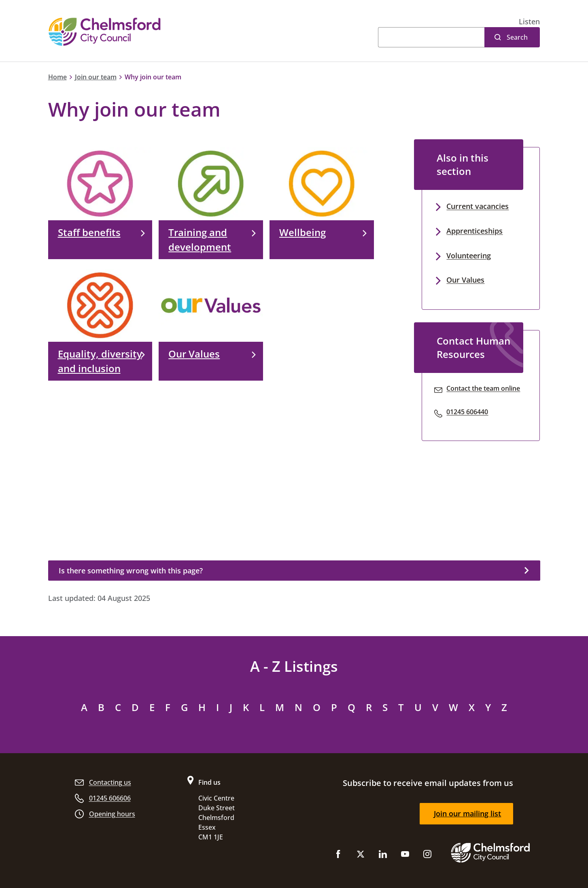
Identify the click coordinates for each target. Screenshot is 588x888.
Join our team (96, 77)
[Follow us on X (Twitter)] (361, 856)
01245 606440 (467, 412)
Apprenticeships (474, 231)
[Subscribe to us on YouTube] (405, 856)
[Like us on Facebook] (338, 856)
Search (517, 37)
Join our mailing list (467, 813)
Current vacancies (478, 206)
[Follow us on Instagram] (427, 856)
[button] (529, 22)
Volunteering (469, 256)
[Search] (431, 37)
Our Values (465, 280)
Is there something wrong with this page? (131, 571)
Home (57, 77)
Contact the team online (483, 388)
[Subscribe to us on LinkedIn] (383, 856)
